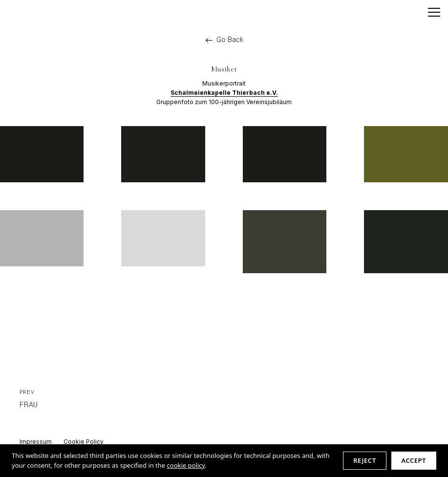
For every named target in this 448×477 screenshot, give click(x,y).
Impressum (36, 442)
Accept (414, 460)
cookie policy (186, 465)
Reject (364, 460)
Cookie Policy (84, 442)
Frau (29, 399)
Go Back (224, 40)
